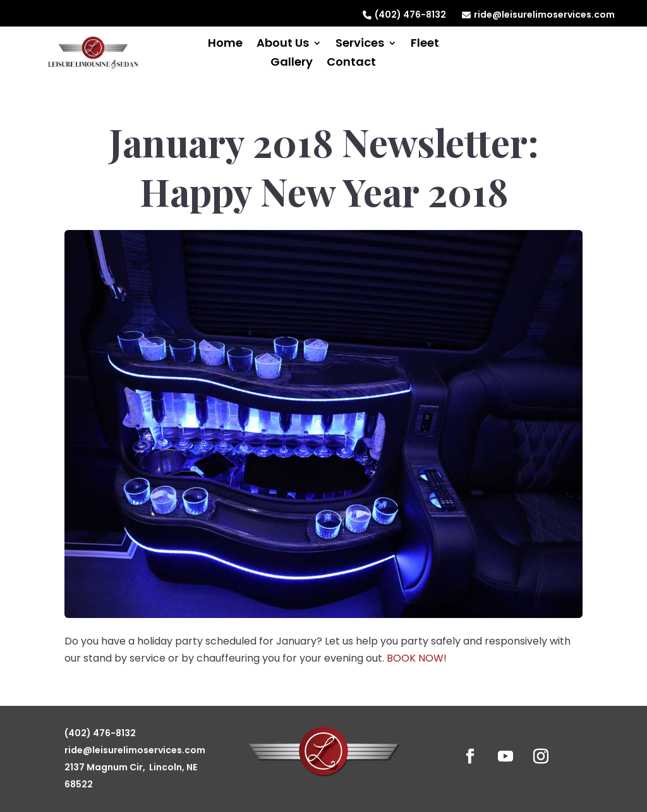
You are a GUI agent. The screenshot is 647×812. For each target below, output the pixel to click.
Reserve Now (553, 50)
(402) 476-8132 (404, 15)
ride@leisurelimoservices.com (538, 15)
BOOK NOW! (417, 658)
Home (225, 45)
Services (360, 45)
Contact (351, 64)
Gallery (292, 64)
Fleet (425, 45)
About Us (283, 45)
